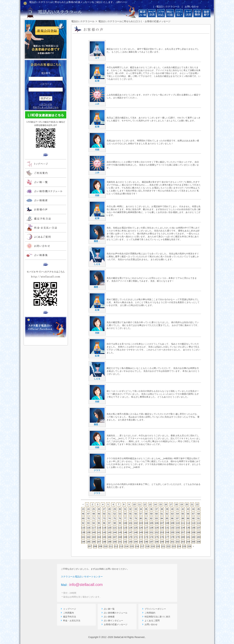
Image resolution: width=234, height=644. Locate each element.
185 (88, 542)
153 (162, 532)
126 (141, 528)
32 (130, 509)
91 (199, 518)
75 (115, 518)
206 (199, 542)
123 (125, 528)
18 (176, 504)
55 (130, 514)
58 (146, 514)
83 (157, 518)
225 (184, 546)
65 (183, 514)
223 (174, 546)
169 (125, 537)
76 (120, 518)
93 (88, 523)
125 (136, 528)
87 (178, 518)
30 (120, 509)
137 (199, 528)
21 (192, 504)
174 (151, 537)
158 (188, 532)
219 (153, 546)
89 (188, 518)
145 (120, 532)
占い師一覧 (108, 609)
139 (88, 532)
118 (99, 528)
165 (104, 537)
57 (141, 514)
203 (183, 542)
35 (146, 509)
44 (193, 509)
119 (104, 528)
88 (183, 518)
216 (137, 546)
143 (109, 532)
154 (167, 532)
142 (104, 532)
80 (141, 518)
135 (188, 528)
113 (193, 523)
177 (167, 537)
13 (150, 504)
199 (162, 542)
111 (183, 523)
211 (111, 546)
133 (178, 528)
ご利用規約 (149, 613)
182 (193, 537)
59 (151, 514)
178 (172, 537)
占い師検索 (108, 617)
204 (188, 542)
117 (94, 528)
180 (183, 537)
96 (104, 523)
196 (146, 542)
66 (188, 514)
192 (125, 542)
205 (193, 542)
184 (83, 542)
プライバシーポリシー (154, 609)
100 (125, 523)
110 (178, 523)
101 (130, 523)
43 (188, 509)
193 (130, 542)
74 (109, 518)
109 (172, 523)
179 (178, 537)
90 (193, 518)
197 (151, 542)
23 (83, 509)
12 (145, 504)
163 (94, 537)
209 (100, 546)
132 (172, 528)
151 (151, 532)
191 (120, 542)
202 (178, 542)
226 (189, 546)
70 (88, 518)
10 (134, 504)
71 (94, 518)
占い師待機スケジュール (114, 613)
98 (115, 523)
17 (171, 504)
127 (146, 528)
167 (115, 537)
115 (83, 528)
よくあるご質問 (151, 621)
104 (146, 523)
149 (141, 532)
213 (121, 546)
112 (188, 523)
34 (141, 509)
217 (142, 546)
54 (125, 514)
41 (178, 509)
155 (172, 532)
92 (83, 523)
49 (99, 514)
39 (167, 509)
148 (136, 532)
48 (94, 514)
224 (179, 546)
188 (104, 542)
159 (193, 532)
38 (162, 509)
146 (125, 532)
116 (88, 528)
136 (193, 528)
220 (158, 546)
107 (162, 523)
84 (162, 518)
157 (183, 532)
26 (99, 509)
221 (163, 546)
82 (151, 518)
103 (141, 523)
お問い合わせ (192, 7)
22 (197, 504)
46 (83, 514)
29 (115, 509)
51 (109, 514)
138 (83, 532)
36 (151, 509)
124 (130, 528)
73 (104, 518)
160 (199, 532)
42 (183, 509)
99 (120, 523)
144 (115, 532)
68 (199, 514)
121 (115, 528)
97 (109, 523)
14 (155, 504)
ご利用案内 (67, 613)
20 (187, 504)
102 (136, 523)
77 (125, 518)
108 (167, 523)
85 (167, 518)
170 (130, 537)
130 (162, 528)
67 (193, 514)
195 (141, 542)
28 (109, 509)
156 (178, 532)
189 (109, 542)
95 (99, 523)
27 (104, 509)
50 (104, 514)
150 (146, 532)
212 (116, 546)
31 (125, 509)
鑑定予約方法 (68, 617)
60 (157, 514)
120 (109, 528)
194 (136, 542)
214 (126, 546)
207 (90, 546)
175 (157, 537)
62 (167, 514)
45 (199, 509)
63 (172, 514)
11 (140, 504)
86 (172, 518)
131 (167, 528)
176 (162, 537)
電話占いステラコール (168, 7)
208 (95, 546)
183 (199, 537)
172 (141, 537)
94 (94, 523)
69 (83, 518)
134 (183, 528)
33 (136, 509)
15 (161, 504)
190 (115, 542)
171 (136, 537)
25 (94, 509)
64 (178, 514)
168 (120, 537)
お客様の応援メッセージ (114, 624)
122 (120, 528)
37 (157, 509)
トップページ (68, 609)
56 (136, 514)
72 (99, 518)
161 (83, 537)
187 (99, 542)
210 (105, 546)
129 (157, 528)
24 (88, 509)
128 (151, 528)
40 (172, 509)
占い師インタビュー (112, 621)
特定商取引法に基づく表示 (156, 617)
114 (199, 523)
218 (147, 546)
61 (162, 514)
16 (166, 504)
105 (151, 523)
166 (109, 537)
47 (88, 514)
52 (115, 514)
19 (181, 504)
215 (132, 546)
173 (146, 537)
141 (99, 532)
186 (94, 542)
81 (146, 518)
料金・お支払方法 (71, 621)
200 (167, 542)
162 (88, 537)
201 (172, 542)
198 (157, 542)
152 (157, 532)
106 (157, 523)
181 (188, 537)
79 (136, 518)
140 (94, 532)
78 (130, 518)
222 (168, 546)
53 (120, 514)
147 (130, 532)
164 (99, 537)
